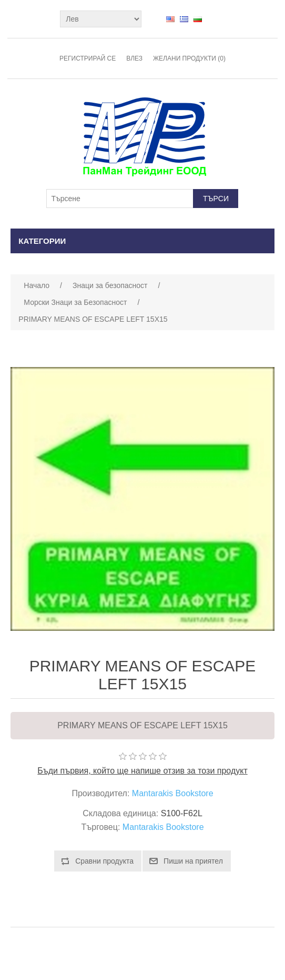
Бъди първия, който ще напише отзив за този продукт (142, 771)
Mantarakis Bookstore (173, 793)
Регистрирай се (88, 58)
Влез (134, 58)
